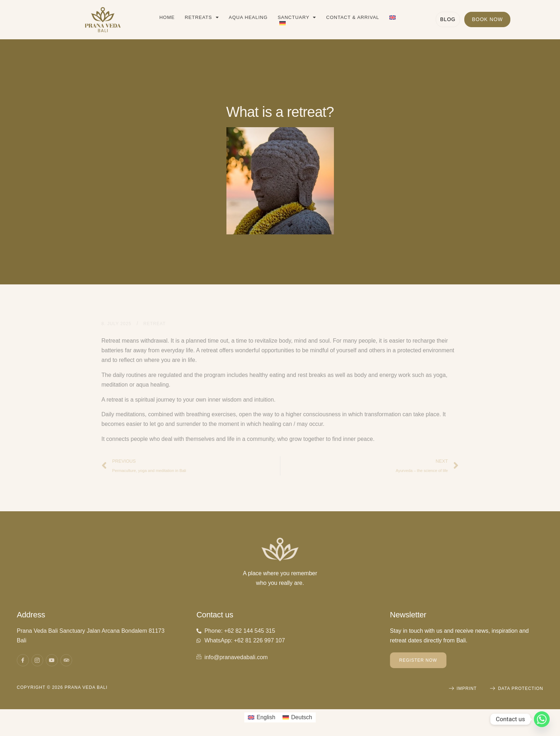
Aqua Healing (248, 17)
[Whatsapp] (542, 719)
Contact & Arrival (352, 17)
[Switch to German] (282, 23)
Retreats (202, 18)
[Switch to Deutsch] (297, 717)
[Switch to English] (262, 717)
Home (167, 17)
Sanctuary (297, 18)
